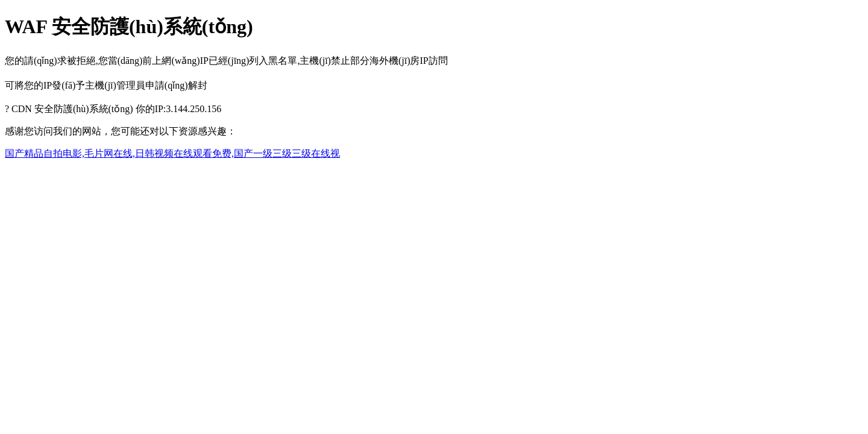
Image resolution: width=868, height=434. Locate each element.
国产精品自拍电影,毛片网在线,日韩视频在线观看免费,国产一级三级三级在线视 (172, 153)
